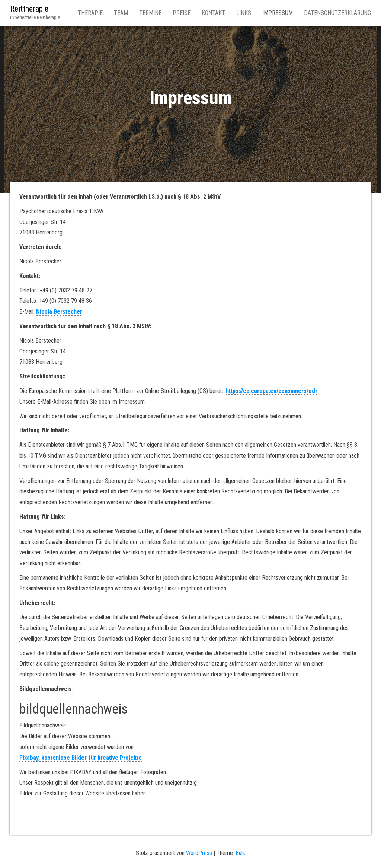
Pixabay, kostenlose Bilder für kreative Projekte (81, 758)
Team (121, 13)
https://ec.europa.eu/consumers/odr (272, 391)
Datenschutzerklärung (337, 13)
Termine (150, 13)
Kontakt (213, 13)
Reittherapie (29, 9)
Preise (182, 13)
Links (244, 13)
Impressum (278, 13)
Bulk (240, 853)
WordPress (199, 853)
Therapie (90, 13)
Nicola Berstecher (59, 312)
